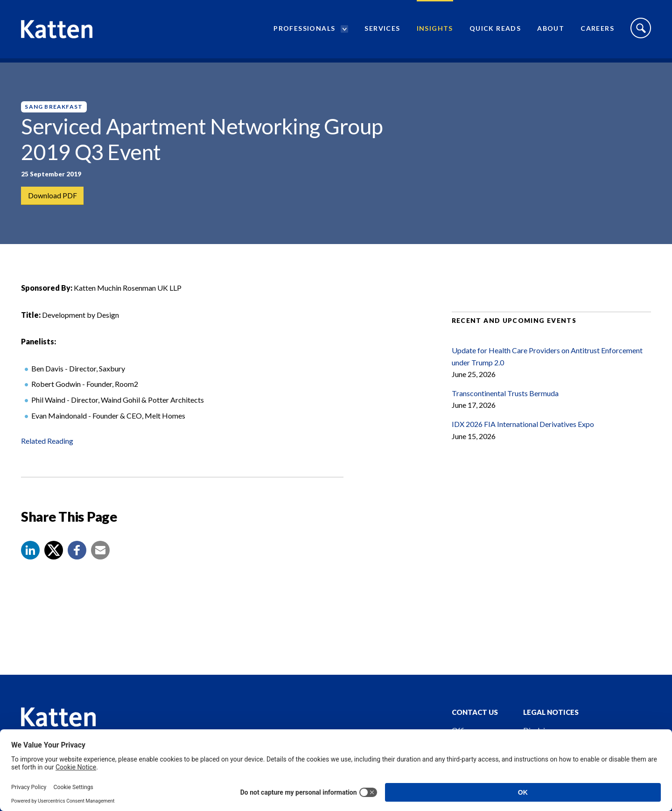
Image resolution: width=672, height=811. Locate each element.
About (551, 31)
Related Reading (47, 449)
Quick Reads (495, 31)
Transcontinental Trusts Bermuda (505, 401)
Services (382, 31)
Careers (597, 31)
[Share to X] (54, 558)
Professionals (304, 31)
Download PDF (52, 196)
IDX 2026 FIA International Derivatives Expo (523, 432)
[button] (30, 558)
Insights (435, 31)
